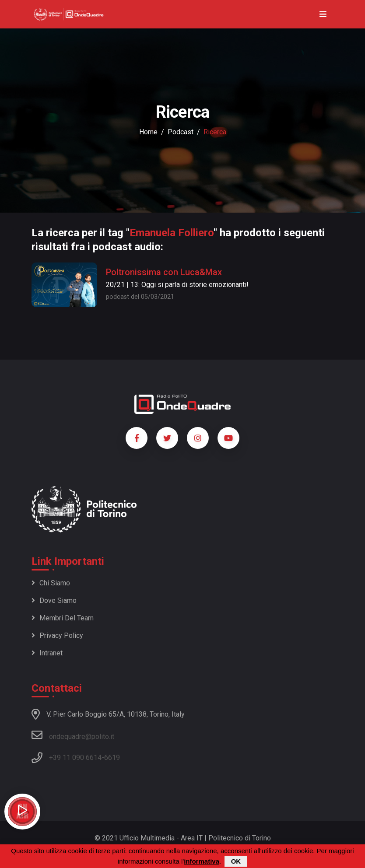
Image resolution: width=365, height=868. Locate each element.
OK (236, 861)
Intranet (47, 653)
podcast (181, 132)
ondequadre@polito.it (73, 735)
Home (148, 132)
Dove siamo (54, 600)
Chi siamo (51, 583)
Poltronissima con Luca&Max (164, 272)
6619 (112, 758)
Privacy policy (57, 635)
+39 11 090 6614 (75, 758)
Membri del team (63, 618)
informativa (202, 861)
